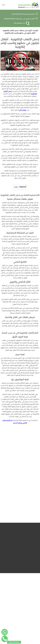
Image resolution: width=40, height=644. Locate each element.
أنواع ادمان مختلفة (26, 30)
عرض (16, 187)
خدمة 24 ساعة (14, 642)
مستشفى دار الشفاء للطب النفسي (17, 521)
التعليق (20, 446)
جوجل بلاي (23, 110)
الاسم (20, 469)
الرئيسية (36, 30)
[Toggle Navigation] (3, 5)
